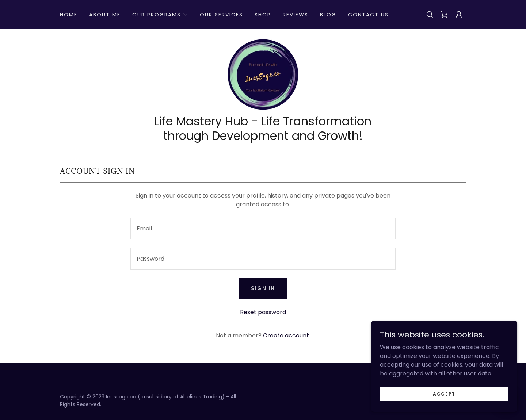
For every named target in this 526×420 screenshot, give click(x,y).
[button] (160, 15)
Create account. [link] (287, 335)
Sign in (263, 288)
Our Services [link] (221, 15)
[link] (444, 15)
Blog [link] (328, 15)
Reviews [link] (296, 15)
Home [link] (69, 15)
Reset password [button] (263, 312)
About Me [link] (105, 15)
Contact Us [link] (368, 15)
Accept (444, 394)
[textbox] (263, 228)
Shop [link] (263, 15)
